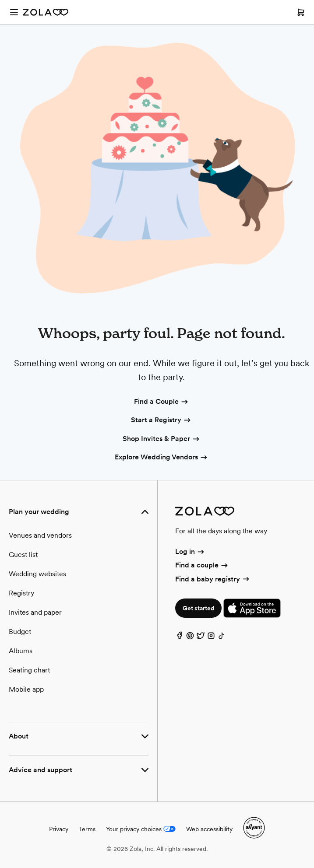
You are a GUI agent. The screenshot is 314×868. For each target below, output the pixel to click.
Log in (190, 551)
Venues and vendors (40, 535)
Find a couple (202, 565)
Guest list (23, 555)
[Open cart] (301, 12)
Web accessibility (209, 829)
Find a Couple (162, 402)
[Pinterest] (190, 638)
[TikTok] (222, 638)
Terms (87, 829)
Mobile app (26, 689)
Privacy (59, 829)
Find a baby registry (213, 579)
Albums (21, 651)
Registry (21, 593)
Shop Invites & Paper (162, 439)
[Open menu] (14, 12)
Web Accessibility (0, 0)
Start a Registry (161, 420)
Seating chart (29, 670)
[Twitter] (201, 638)
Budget (20, 632)
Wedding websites (37, 574)
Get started (198, 608)
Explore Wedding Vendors (162, 458)
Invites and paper (35, 612)
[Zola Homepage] (46, 12)
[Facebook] (180, 638)
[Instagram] (211, 638)
